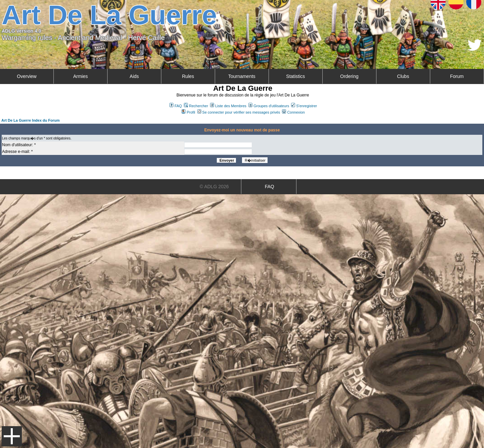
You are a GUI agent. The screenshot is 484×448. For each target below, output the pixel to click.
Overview (27, 76)
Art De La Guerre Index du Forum (31, 120)
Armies (81, 76)
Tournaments (242, 76)
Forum (457, 76)
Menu (12, 436)
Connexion (293, 112)
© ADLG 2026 (214, 187)
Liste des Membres (228, 106)
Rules (188, 76)
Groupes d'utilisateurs (269, 106)
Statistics (295, 76)
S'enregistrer (304, 106)
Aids (134, 76)
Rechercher (196, 106)
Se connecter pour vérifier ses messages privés (239, 112)
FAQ (176, 106)
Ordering (349, 76)
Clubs (403, 76)
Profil (188, 112)
